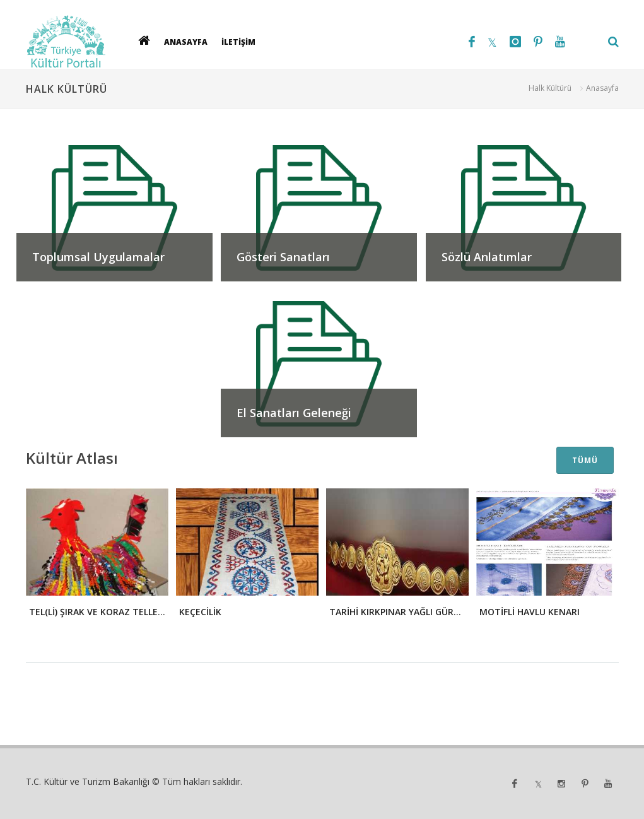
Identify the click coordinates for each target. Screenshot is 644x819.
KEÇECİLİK (200, 612)
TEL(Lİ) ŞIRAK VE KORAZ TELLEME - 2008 (114, 612)
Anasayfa (602, 88)
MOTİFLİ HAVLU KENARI (530, 612)
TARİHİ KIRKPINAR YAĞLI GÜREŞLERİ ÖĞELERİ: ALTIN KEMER (456, 612)
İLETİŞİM (238, 41)
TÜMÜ (585, 460)
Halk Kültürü (550, 88)
